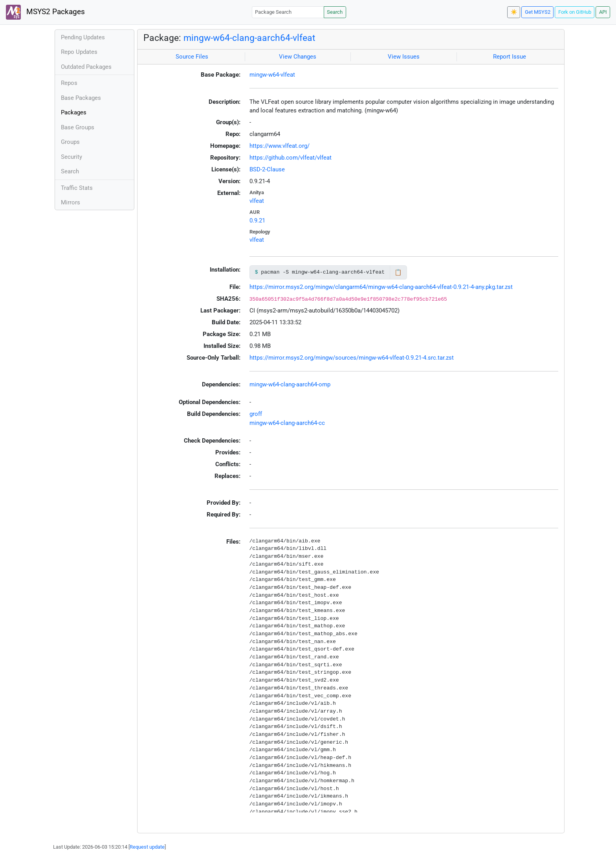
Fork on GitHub (575, 12)
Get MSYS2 (538, 12)
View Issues (404, 57)
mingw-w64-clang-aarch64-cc (287, 423)
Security (71, 157)
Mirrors (71, 202)
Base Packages (81, 98)
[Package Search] (288, 12)
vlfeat (257, 201)
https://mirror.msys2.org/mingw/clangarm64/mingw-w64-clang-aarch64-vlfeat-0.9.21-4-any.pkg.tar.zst (381, 287)
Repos (69, 83)
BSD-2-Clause (267, 169)
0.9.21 (257, 221)
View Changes (298, 57)
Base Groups (78, 127)
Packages (74, 112)
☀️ (514, 12)
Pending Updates (83, 37)
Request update (147, 847)
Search (335, 12)
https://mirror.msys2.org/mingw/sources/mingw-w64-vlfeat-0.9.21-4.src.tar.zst (352, 358)
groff (256, 414)
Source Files (192, 57)
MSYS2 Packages (45, 12)
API (603, 12)
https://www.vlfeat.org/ (280, 146)
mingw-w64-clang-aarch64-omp (290, 384)
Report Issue (510, 57)
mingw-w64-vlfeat (272, 75)
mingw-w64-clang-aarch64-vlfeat (249, 38)
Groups (70, 142)
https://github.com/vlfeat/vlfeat (291, 158)
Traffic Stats (77, 188)
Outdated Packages (86, 67)
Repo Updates (79, 52)
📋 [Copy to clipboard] (398, 272)
